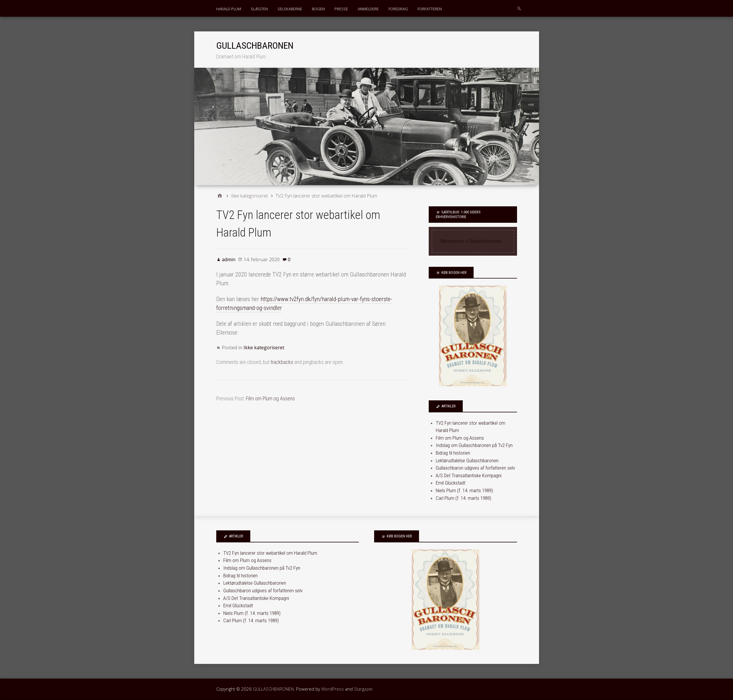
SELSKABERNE (290, 9)
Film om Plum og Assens (270, 398)
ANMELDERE (368, 9)
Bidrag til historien (453, 453)
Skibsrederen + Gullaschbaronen (470, 241)
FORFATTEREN (430, 9)
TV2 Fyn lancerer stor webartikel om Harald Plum (270, 553)
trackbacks (282, 362)
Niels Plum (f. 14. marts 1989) (464, 490)
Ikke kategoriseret (264, 348)
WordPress (333, 689)
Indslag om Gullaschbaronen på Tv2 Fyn (474, 445)
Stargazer (363, 689)
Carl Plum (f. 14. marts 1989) (463, 498)
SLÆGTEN (259, 9)
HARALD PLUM (229, 9)
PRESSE (341, 9)
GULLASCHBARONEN (255, 45)
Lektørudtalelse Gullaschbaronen (467, 461)
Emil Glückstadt (451, 483)
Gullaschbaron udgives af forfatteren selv (475, 468)
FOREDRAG (398, 9)
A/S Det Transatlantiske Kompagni (469, 475)
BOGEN (318, 9)
